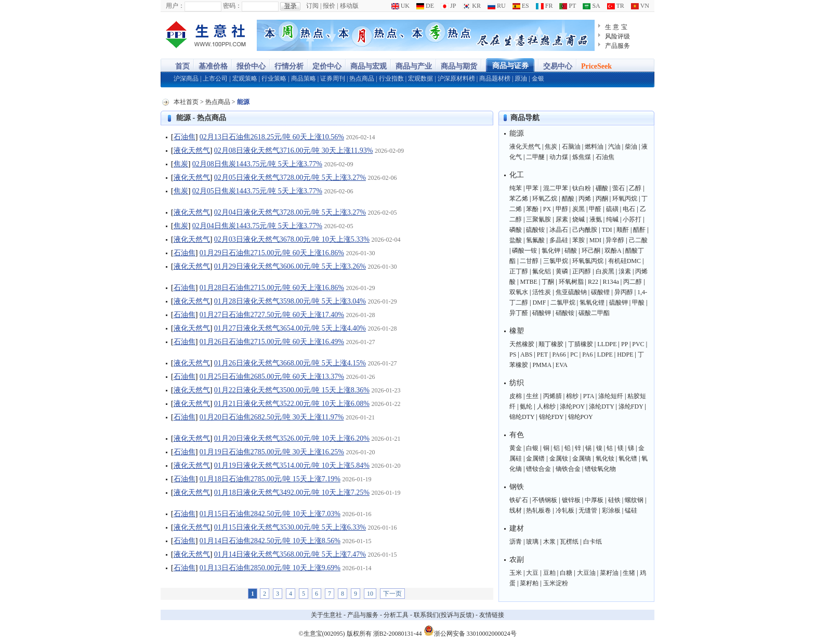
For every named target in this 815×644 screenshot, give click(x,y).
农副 (517, 560)
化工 (517, 175)
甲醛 (595, 209)
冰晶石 (559, 230)
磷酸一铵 (524, 251)
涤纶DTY (601, 406)
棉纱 (572, 396)
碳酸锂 (600, 292)
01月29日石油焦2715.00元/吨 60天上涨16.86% (272, 253)
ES (521, 6)
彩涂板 (611, 510)
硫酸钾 (619, 303)
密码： (232, 6)
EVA (562, 365)
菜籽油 (609, 573)
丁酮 (548, 282)
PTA (589, 396)
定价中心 (327, 66)
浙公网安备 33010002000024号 (470, 630)
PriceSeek (596, 66)
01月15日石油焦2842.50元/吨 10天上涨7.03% (270, 514)
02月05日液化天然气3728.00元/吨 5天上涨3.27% (290, 178)
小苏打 (632, 219)
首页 (182, 66)
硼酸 (602, 188)
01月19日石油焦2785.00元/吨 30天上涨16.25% (272, 452)
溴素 (625, 271)
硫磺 (612, 209)
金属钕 (559, 458)
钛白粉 (582, 188)
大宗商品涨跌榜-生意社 (206, 35)
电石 (629, 209)
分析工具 (396, 615)
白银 (532, 448)
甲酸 (638, 303)
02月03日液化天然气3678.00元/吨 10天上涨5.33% (292, 239)
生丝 (532, 396)
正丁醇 (519, 271)
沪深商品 (186, 78)
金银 (538, 78)
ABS (526, 354)
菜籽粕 (529, 583)
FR (544, 6)
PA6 (587, 354)
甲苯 (532, 188)
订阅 (312, 6)
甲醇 (562, 209)
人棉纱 (546, 406)
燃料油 (594, 147)
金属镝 (582, 458)
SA (591, 6)
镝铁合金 (568, 469)
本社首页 (186, 102)
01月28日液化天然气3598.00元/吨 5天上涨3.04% (290, 301)
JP (448, 6)
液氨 (596, 219)
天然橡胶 (522, 344)
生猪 (629, 573)
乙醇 (635, 188)
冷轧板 (565, 510)
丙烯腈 (553, 396)
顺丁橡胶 (551, 344)
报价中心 (251, 66)
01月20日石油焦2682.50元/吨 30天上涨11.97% (272, 417)
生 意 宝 (616, 27)
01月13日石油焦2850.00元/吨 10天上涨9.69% (270, 568)
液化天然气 (192, 150)
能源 (517, 133)
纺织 (517, 383)
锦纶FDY (551, 417)
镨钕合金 (538, 469)
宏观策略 (245, 78)
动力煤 (559, 157)
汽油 (614, 147)
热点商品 (362, 78)
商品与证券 (510, 66)
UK (400, 6)
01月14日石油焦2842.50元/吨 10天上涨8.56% (270, 541)
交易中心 (558, 66)
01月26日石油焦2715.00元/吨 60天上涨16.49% (272, 342)
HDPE (625, 354)
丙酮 (602, 199)
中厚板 (594, 500)
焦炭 (181, 164)
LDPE (605, 354)
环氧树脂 (571, 282)
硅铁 (614, 500)
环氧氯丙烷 (588, 261)
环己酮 (591, 251)
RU (497, 6)
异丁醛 (519, 313)
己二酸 (638, 240)
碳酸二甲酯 (594, 313)
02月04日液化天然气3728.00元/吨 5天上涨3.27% (290, 212)
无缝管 (588, 510)
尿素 (562, 219)
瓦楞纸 (569, 542)
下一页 (392, 594)
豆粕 (549, 573)
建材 (517, 528)
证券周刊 (333, 78)
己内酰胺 (585, 230)
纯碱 (612, 219)
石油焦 (185, 137)
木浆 (549, 542)
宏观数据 (420, 78)
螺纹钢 (634, 500)
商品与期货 (459, 66)
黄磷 (562, 271)
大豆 (532, 573)
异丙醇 (624, 292)
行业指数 (391, 78)
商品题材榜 (495, 78)
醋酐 (639, 230)
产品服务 (617, 46)
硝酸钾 (542, 313)
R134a (610, 282)
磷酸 (516, 230)
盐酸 (516, 240)
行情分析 (289, 66)
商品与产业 (414, 66)
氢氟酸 (535, 240)
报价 (329, 6)
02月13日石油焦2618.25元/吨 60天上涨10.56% (272, 137)
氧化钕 (605, 458)
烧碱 (579, 219)
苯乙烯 (519, 199)
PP (625, 344)
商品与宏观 (369, 66)
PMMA (542, 365)
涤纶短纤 (611, 396)
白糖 (566, 573)
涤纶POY (572, 406)
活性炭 (542, 292)
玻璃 (532, 542)
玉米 (516, 573)
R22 (593, 282)
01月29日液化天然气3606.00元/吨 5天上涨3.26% (290, 266)
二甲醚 (535, 157)
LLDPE (607, 344)
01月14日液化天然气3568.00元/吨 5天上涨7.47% (290, 554)
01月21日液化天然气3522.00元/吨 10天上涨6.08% (292, 404)
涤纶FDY (631, 406)
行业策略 (274, 78)
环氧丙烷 (625, 199)
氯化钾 (551, 251)
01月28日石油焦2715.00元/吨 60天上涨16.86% (272, 288)
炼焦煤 (582, 157)
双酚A (613, 251)
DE (425, 6)
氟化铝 (542, 271)
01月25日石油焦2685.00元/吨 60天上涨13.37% (272, 377)
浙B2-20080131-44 (398, 634)
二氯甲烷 (563, 303)
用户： (175, 6)
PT (568, 6)
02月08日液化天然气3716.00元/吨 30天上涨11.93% (294, 150)
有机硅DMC (625, 261)
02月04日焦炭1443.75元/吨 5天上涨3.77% (257, 226)
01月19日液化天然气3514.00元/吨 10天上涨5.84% (292, 465)
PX (547, 209)
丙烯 (585, 199)
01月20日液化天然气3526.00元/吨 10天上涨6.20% (292, 438)
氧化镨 (628, 458)
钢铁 (517, 487)
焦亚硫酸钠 (571, 292)
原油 (521, 78)
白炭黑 (605, 271)
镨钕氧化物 (600, 469)
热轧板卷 (538, 510)
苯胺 (579, 240)
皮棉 (516, 396)
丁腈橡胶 (581, 344)
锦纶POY (581, 417)
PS (513, 354)
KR (472, 6)
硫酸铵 (535, 230)
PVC (638, 344)
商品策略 (304, 78)
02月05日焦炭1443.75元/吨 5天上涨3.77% (257, 191)
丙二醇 (633, 282)
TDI (607, 230)
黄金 (516, 448)
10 (370, 594)
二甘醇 (529, 261)
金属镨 (535, 458)
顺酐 (623, 230)
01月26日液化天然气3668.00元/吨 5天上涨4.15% (290, 363)
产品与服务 (363, 615)
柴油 (631, 147)
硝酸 (571, 251)
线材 (516, 510)
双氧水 (519, 292)
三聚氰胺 (538, 219)
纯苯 (516, 188)
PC (574, 354)
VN (640, 6)
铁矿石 (519, 500)
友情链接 (492, 615)
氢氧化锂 (592, 303)
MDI (595, 240)
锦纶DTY (522, 417)
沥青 (516, 542)
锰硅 (631, 510)
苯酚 (532, 209)
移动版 (349, 6)
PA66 (559, 354)
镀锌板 (571, 500)
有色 (517, 435)
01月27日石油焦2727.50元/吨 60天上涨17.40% (272, 315)
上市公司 (215, 78)
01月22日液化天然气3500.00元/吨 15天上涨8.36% (292, 390)
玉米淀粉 (556, 583)
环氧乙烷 (545, 199)
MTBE (528, 282)
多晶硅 (559, 240)
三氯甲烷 (556, 261)
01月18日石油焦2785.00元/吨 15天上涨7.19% (270, 479)
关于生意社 (326, 615)
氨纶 (526, 406)
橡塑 (517, 331)
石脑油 (571, 147)
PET (542, 354)
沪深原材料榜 (456, 78)
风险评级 (617, 36)
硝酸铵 (565, 313)
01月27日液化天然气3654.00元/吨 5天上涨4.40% (290, 328)
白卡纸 (593, 542)
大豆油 (586, 573)
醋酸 (568, 199)
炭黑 (579, 209)
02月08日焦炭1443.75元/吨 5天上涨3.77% (257, 164)
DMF (539, 303)
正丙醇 (582, 271)
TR (616, 6)
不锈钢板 (545, 500)
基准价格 (213, 66)
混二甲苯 (556, 188)
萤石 (619, 188)
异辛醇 (615, 240)
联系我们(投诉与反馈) (444, 615)
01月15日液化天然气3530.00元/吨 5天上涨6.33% (290, 527)
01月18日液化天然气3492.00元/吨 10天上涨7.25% (292, 492)
